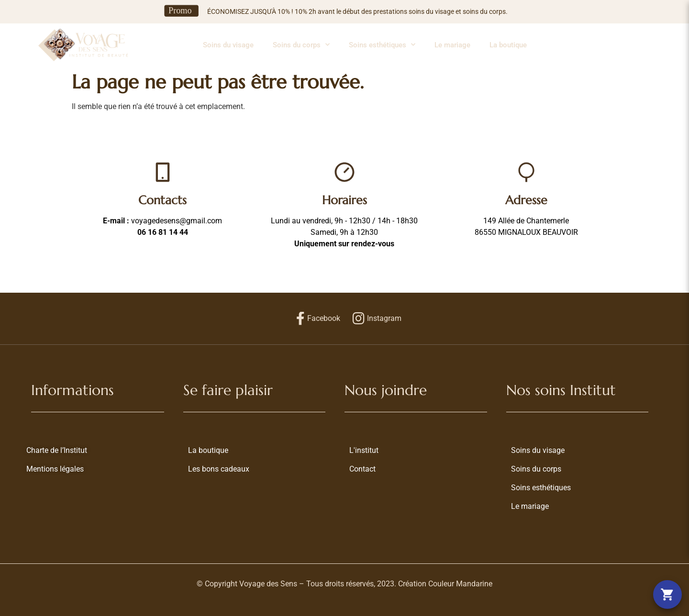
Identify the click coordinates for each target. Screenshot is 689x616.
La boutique (508, 45)
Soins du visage (228, 45)
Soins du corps (301, 45)
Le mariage (452, 45)
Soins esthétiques (382, 45)
